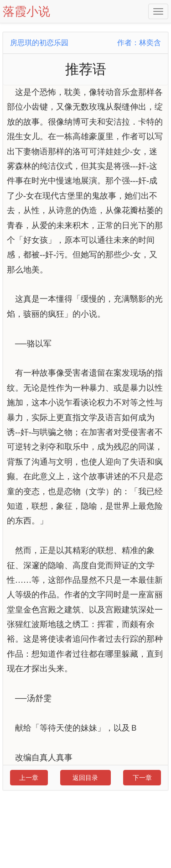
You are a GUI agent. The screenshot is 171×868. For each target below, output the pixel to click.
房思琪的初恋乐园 (39, 43)
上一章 (29, 778)
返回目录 (85, 778)
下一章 (142, 778)
